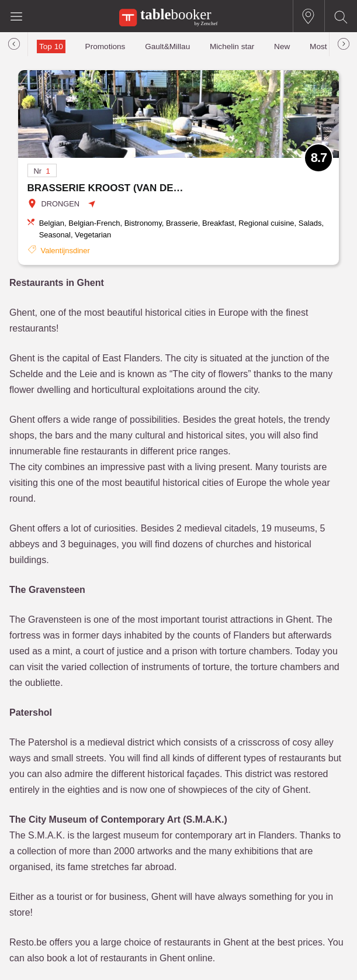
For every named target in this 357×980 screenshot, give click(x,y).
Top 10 (51, 46)
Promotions (105, 46)
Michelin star (232, 46)
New (282, 46)
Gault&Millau (167, 46)
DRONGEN (60, 204)
